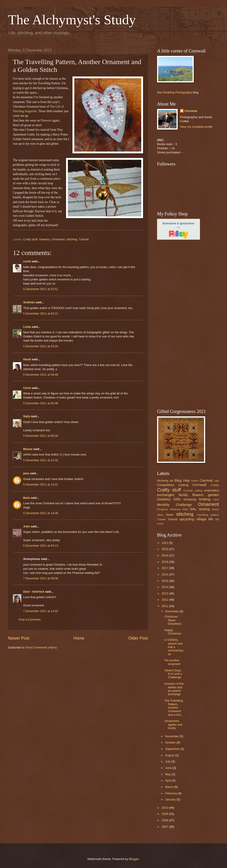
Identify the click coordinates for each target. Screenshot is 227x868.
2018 (165, 562)
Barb (26, 498)
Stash (170, 515)
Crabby (215, 485)
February (171, 793)
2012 (165, 600)
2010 (165, 808)
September (173, 749)
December (172, 611)
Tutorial (84, 239)
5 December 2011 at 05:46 (41, 403)
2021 (165, 543)
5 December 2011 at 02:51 (41, 289)
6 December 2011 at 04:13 (41, 546)
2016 (165, 574)
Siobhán (29, 302)
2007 (165, 827)
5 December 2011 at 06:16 (41, 436)
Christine (191, 111)
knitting (205, 499)
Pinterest (46, 121)
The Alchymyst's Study (72, 20)
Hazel (27, 359)
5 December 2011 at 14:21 (41, 484)
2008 (165, 820)
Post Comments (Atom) (42, 647)
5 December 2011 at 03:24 (41, 346)
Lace (216, 499)
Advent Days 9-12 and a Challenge (173, 674)
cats (217, 481)
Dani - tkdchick (34, 592)
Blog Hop (182, 480)
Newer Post (19, 638)
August (170, 755)
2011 (165, 606)
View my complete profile (196, 127)
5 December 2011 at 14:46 (41, 513)
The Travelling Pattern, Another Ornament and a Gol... (174, 708)
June (169, 768)
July (168, 761)
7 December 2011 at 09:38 (41, 578)
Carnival (206, 480)
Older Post (138, 638)
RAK (185, 509)
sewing (204, 509)
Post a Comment (30, 620)
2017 (165, 568)
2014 (165, 587)
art (171, 481)
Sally (27, 416)
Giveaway (190, 499)
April (168, 780)
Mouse (28, 449)
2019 (165, 555)
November (172, 736)
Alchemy (163, 481)
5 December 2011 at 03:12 (41, 313)
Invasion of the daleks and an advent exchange (174, 689)
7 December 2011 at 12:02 (41, 611)
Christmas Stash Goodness (173, 620)
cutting (198, 491)
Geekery (44, 239)
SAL (193, 509)
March (170, 787)
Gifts (177, 499)
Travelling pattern (208, 515)
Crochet (188, 491)
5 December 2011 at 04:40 (41, 375)
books (195, 481)
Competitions (166, 485)
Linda (27, 327)
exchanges (166, 495)
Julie (26, 526)
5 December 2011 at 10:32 (41, 460)
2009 (165, 814)
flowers (198, 495)
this (38, 130)
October (171, 742)
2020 (165, 549)
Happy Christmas (173, 632)
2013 (165, 593)
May (168, 774)
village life (205, 519)
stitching (72, 239)
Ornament (58, 239)
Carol (27, 388)
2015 (165, 581)
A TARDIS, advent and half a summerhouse (174, 647)
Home (79, 638)
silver (160, 515)
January (171, 799)
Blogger (134, 859)
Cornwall (199, 485)
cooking (183, 485)
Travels (161, 519)
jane (26, 473)
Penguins (163, 509)
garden (213, 495)
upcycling (187, 519)
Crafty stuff (30, 239)
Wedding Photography (177, 92)
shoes (215, 509)
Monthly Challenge (174, 505)
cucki (27, 261)
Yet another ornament (172, 662)
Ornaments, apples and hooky (173, 724)
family (183, 495)
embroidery (212, 490)
